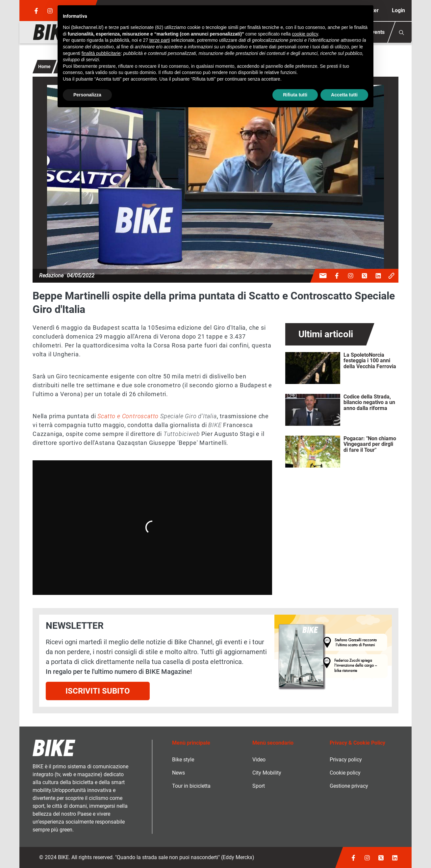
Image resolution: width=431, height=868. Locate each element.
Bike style (183, 760)
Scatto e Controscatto (128, 416)
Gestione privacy (349, 786)
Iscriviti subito (98, 691)
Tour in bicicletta (191, 786)
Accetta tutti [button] (344, 95)
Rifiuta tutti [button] (295, 95)
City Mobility (267, 773)
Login (398, 10)
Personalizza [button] (87, 95)
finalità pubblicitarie (101, 53)
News (178, 773)
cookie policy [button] (305, 34)
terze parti (160, 40)
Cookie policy (345, 773)
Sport (259, 786)
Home (44, 66)
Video (259, 760)
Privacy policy (346, 760)
